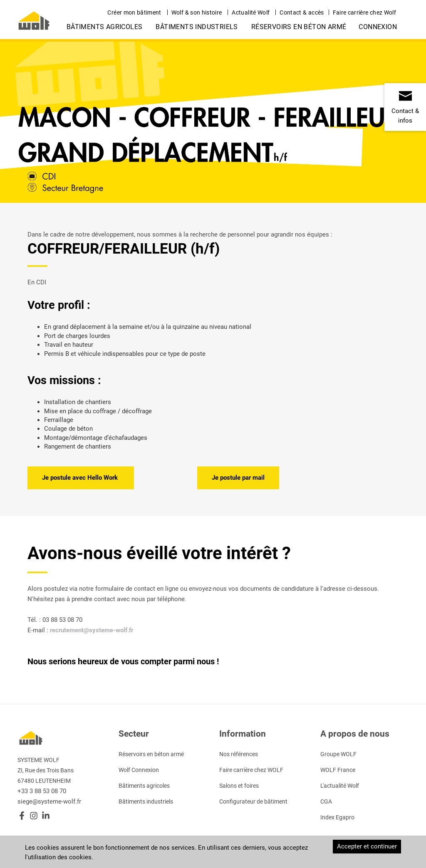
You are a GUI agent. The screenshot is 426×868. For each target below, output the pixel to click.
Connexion (378, 27)
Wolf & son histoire (197, 12)
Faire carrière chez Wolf (364, 12)
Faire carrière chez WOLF (251, 770)
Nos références (239, 754)
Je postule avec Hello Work (81, 478)
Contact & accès (302, 12)
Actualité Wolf (251, 12)
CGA (326, 801)
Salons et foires (239, 786)
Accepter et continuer (367, 846)
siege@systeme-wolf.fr (49, 801)
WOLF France (338, 770)
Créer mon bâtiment (134, 12)
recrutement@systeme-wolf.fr (92, 630)
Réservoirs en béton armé (299, 27)
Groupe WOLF (338, 754)
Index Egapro (337, 817)
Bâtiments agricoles (105, 27)
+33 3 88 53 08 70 (42, 791)
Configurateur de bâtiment (253, 801)
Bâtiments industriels (197, 27)
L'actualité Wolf (340, 786)
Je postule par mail (238, 478)
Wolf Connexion (139, 770)
